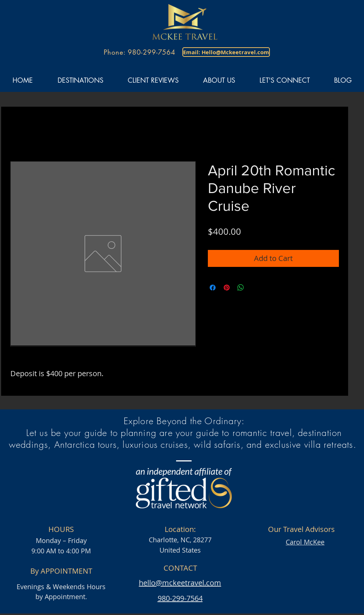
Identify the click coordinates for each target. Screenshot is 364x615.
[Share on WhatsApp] (241, 288)
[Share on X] (255, 288)
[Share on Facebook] (213, 288)
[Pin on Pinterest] (227, 288)
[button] (80, 80)
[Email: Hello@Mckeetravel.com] (226, 52)
